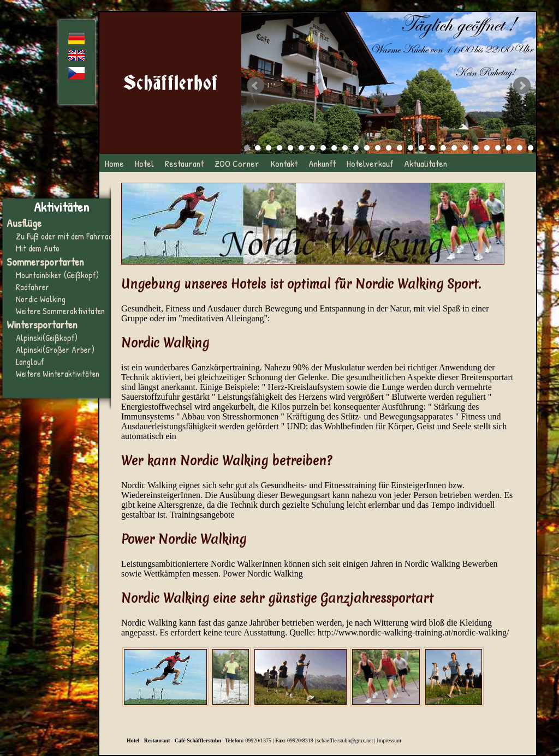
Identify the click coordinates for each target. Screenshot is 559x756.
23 (487, 148)
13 (378, 148)
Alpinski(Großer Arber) (55, 350)
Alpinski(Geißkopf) (47, 338)
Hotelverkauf (370, 163)
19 (443, 148)
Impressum (389, 740)
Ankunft (322, 163)
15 (400, 148)
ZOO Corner (237, 163)
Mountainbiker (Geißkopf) (57, 275)
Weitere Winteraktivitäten (58, 374)
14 (389, 148)
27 (531, 148)
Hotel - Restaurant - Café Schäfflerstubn (174, 740)
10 (345, 148)
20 (454, 148)
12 (367, 148)
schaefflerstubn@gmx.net (345, 740)
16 (411, 148)
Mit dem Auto (38, 248)
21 (465, 148)
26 (520, 148)
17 (421, 148)
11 (356, 148)
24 (498, 148)
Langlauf (30, 362)
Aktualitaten (426, 163)
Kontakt (284, 163)
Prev (255, 86)
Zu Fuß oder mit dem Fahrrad (64, 236)
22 (476, 148)
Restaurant (184, 163)
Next (522, 86)
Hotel (144, 163)
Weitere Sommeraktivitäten (60, 311)
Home (114, 163)
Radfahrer (32, 287)
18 (432, 148)
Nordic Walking (41, 299)
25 (509, 148)
